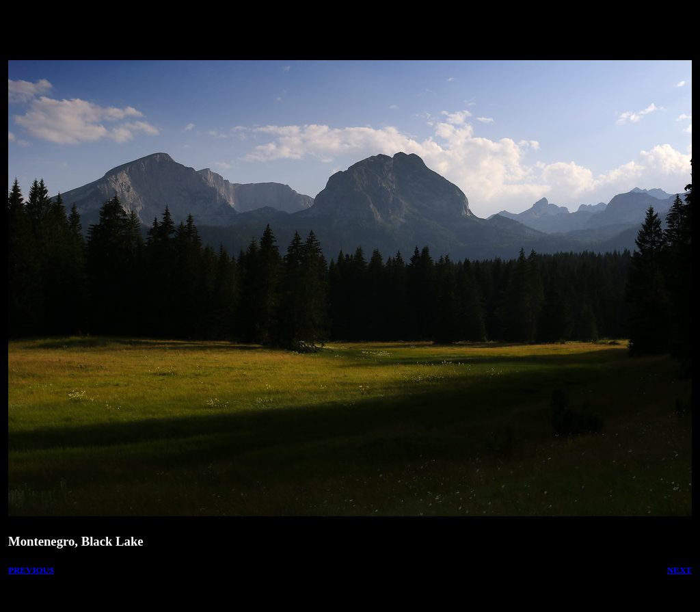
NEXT (679, 570)
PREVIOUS (31, 570)
